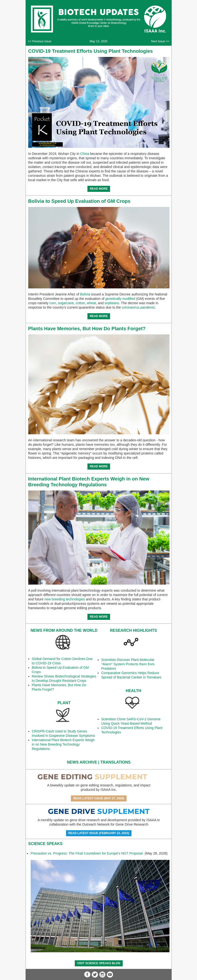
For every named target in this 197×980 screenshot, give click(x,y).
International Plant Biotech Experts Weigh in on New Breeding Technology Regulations (63, 744)
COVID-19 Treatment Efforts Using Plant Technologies (91, 51)
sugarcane (66, 303)
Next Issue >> (160, 41)
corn (53, 303)
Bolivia (85, 294)
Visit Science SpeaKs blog (99, 963)
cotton (80, 303)
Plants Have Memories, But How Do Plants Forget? (87, 329)
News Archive (82, 762)
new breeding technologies (65, 599)
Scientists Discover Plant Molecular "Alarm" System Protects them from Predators (128, 664)
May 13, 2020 (98, 41)
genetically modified (120, 299)
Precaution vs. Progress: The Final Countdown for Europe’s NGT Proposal (87, 853)
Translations (115, 762)
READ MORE (99, 189)
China (85, 154)
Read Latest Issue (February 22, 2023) (99, 833)
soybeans (112, 303)
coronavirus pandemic (138, 307)
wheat (91, 303)
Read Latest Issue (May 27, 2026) (99, 798)
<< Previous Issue (40, 41)
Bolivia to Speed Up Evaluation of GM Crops (79, 201)
